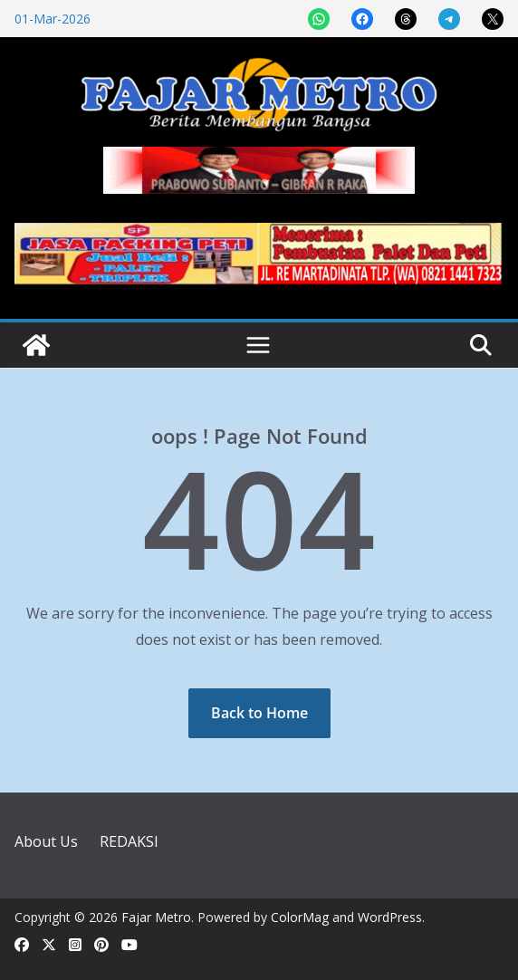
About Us (46, 841)
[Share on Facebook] (362, 19)
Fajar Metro (156, 917)
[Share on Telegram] (449, 19)
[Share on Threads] (406, 19)
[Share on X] (493, 19)
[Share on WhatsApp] (319, 19)
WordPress (390, 917)
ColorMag (300, 917)
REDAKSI (129, 841)
